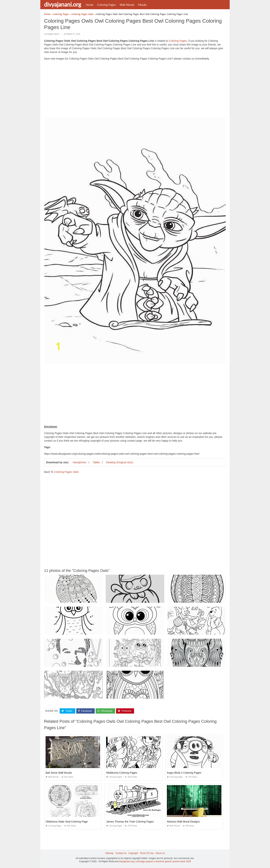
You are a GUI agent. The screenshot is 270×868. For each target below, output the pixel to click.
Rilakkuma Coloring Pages (122, 773)
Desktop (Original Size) (120, 462)
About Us (160, 853)
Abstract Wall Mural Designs (183, 822)
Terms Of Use (147, 853)
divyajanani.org (63, 4)
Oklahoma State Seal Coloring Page (67, 822)
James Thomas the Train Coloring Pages (130, 822)
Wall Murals (127, 5)
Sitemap (109, 853)
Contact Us (121, 853)
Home (90, 5)
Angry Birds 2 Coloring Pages (184, 773)
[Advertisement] (135, 89)
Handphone (79, 462)
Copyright (133, 853)
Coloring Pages (106, 5)
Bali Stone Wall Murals (59, 773)
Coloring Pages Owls (66, 472)
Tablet (96, 462)
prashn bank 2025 (182, 861)
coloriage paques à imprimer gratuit (153, 861)
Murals (142, 5)
